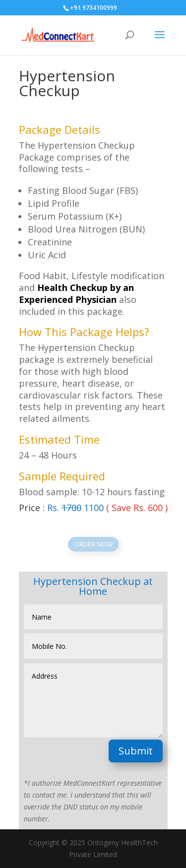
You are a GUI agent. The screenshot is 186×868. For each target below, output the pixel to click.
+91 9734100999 (93, 8)
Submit (136, 751)
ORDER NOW (93, 544)
